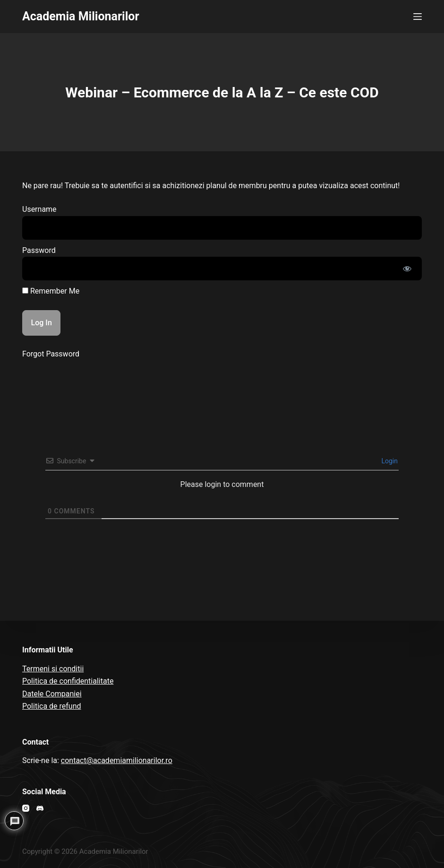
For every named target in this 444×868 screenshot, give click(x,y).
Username (39, 209)
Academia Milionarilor (81, 16)
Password (39, 250)
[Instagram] (26, 808)
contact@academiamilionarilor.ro (117, 760)
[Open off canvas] (418, 17)
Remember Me (51, 291)
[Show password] (407, 269)
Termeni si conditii (53, 669)
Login (389, 461)
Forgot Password (51, 354)
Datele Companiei (52, 694)
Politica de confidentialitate (68, 681)
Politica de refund (52, 706)
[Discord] (40, 808)
